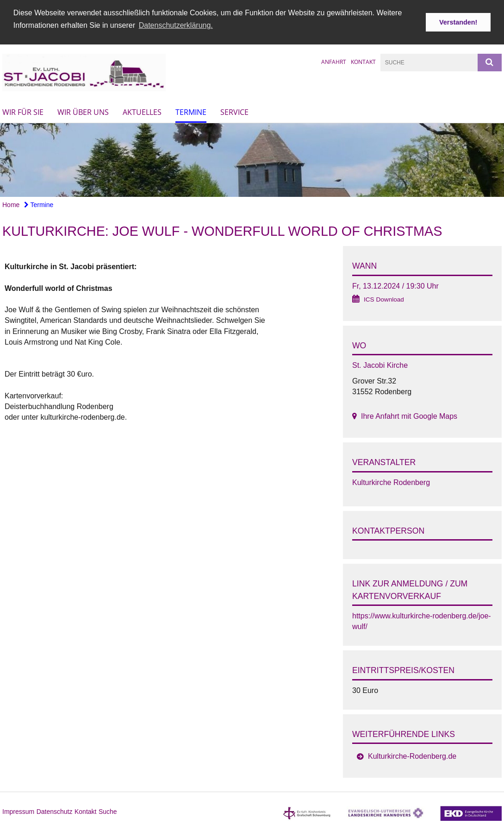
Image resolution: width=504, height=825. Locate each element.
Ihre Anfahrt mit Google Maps (409, 416)
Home (11, 204)
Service (234, 112)
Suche (108, 811)
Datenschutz (55, 811)
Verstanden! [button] (458, 22)
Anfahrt (334, 61)
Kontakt (363, 61)
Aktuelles (142, 112)
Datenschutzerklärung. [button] (176, 25)
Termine (191, 112)
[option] (252, 160)
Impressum (18, 811)
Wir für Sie (23, 112)
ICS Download (384, 299)
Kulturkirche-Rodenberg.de (412, 756)
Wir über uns (83, 112)
